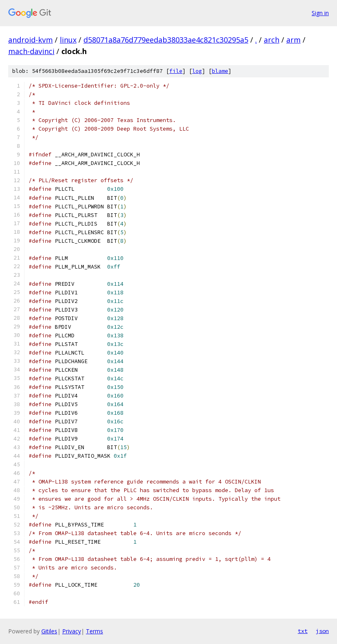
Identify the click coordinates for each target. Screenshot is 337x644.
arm (293, 40)
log (197, 71)
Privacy (72, 631)
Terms (94, 631)
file (176, 71)
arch (272, 40)
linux (68, 40)
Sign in (320, 13)
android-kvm (30, 40)
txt (303, 631)
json (322, 631)
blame (220, 71)
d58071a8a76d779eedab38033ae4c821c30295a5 (166, 40)
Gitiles (49, 631)
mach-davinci (31, 51)
